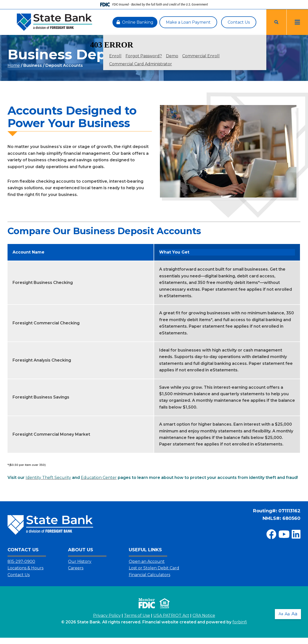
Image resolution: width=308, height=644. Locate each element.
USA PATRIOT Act (171, 615)
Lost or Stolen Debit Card (154, 568)
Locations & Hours (25, 568)
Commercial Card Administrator (141, 64)
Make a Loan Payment (188, 22)
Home (14, 65)
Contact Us (239, 22)
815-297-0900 (21, 561)
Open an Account (147, 561)
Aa (280, 613)
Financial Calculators (149, 575)
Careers (76, 568)
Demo (172, 56)
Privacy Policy (107, 615)
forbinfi (240, 622)
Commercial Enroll (201, 56)
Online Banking (135, 22)
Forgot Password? (144, 56)
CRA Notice (204, 615)
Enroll (115, 56)
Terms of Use (137, 615)
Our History (80, 561)
